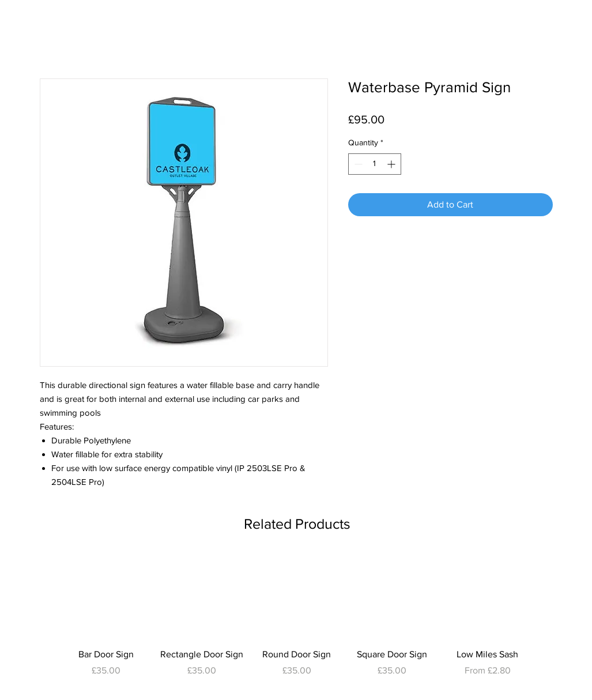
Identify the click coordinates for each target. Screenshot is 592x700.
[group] (297, 623)
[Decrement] (357, 164)
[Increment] (392, 164)
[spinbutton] (375, 164)
